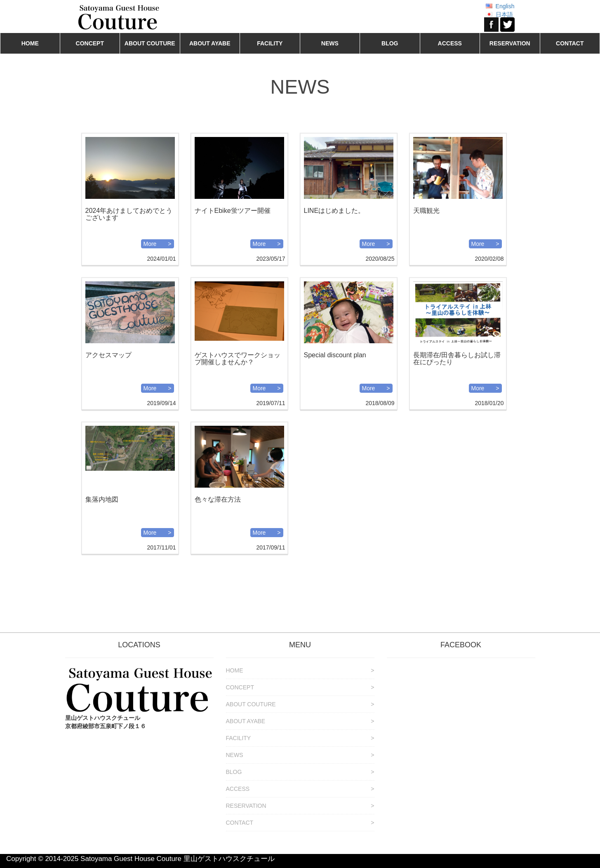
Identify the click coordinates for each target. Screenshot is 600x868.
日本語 (504, 14)
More (150, 244)
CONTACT (570, 43)
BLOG (390, 43)
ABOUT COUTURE (150, 43)
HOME (30, 43)
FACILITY (270, 43)
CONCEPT (90, 43)
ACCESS (450, 43)
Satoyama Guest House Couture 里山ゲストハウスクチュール (178, 859)
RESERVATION (510, 43)
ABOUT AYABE (210, 43)
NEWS (330, 43)
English (505, 6)
